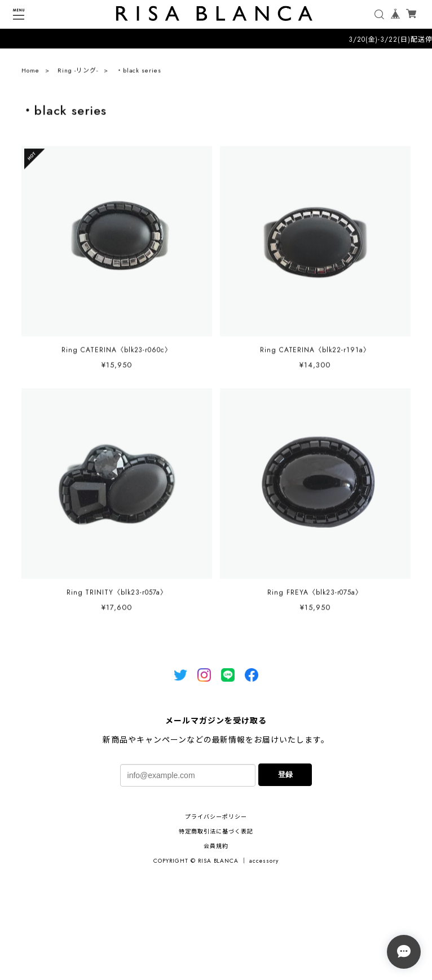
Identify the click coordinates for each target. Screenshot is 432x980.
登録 (285, 774)
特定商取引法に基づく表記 (216, 831)
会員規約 (216, 846)
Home (30, 73)
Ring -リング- (78, 73)
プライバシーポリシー (216, 817)
